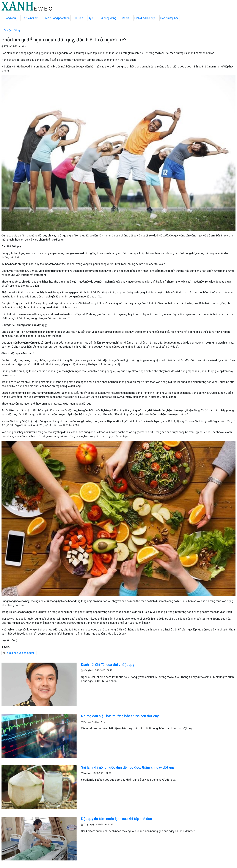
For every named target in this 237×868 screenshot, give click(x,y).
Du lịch (79, 18)
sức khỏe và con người (20, 653)
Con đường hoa (169, 18)
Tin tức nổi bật (30, 18)
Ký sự (92, 18)
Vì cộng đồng (108, 18)
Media (125, 18)
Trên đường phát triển (57, 18)
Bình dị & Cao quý (145, 18)
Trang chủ (10, 18)
